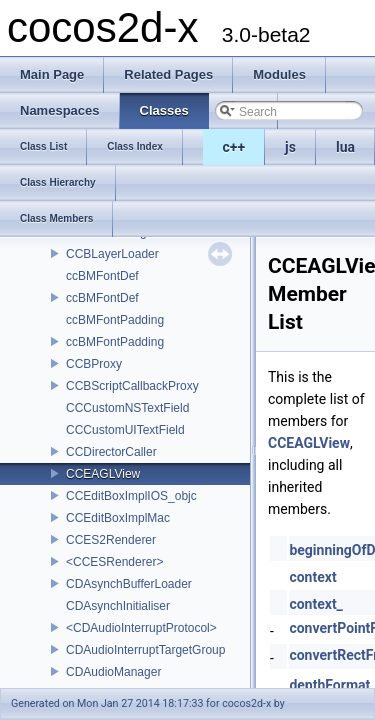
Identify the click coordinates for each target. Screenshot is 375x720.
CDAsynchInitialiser (118, 606)
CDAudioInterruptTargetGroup (145, 650)
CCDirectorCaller (111, 452)
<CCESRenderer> (114, 562)
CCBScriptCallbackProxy (132, 386)
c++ (234, 147)
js (290, 147)
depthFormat (329, 685)
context (312, 577)
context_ (315, 604)
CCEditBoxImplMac (118, 518)
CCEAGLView (103, 474)
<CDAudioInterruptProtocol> (141, 628)
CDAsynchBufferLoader (129, 584)
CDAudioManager (113, 672)
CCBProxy (94, 364)
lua (345, 147)
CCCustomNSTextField (127, 408)
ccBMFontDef (102, 276)
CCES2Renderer (111, 540)
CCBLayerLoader (112, 254)
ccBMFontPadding (115, 320)
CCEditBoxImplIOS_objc (131, 496)
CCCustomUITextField (125, 430)
